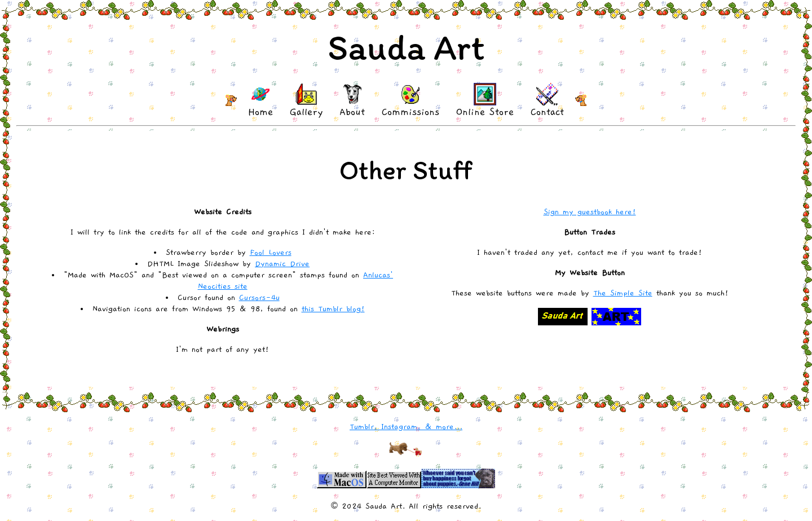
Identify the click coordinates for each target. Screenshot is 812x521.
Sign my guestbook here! (590, 212)
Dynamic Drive (282, 264)
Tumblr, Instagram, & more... (406, 427)
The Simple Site (623, 293)
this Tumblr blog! (333, 309)
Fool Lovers (271, 253)
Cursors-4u (259, 298)
